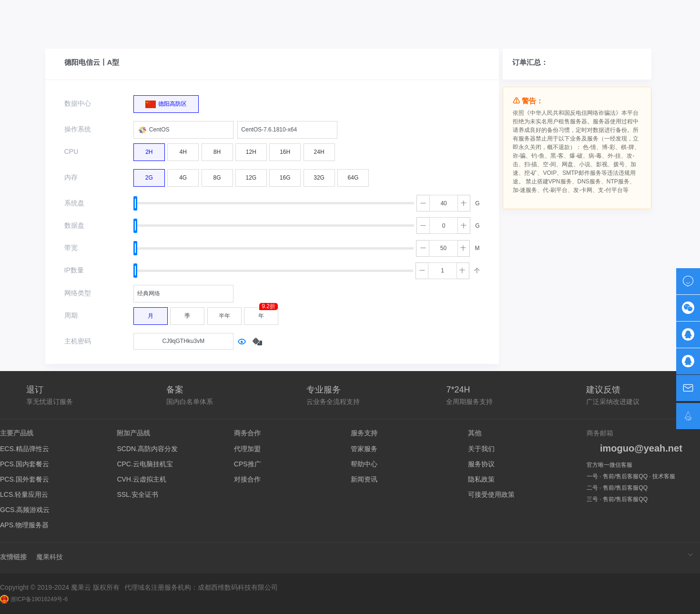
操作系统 (78, 129)
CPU (71, 151)
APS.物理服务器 (24, 525)
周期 (71, 315)
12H (251, 150)
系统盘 (74, 203)
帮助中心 (364, 464)
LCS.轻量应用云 (24, 494)
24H (319, 150)
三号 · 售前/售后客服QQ (617, 499)
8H (217, 150)
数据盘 (74, 225)
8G (217, 175)
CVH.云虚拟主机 (141, 479)
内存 (71, 177)
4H (183, 150)
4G (183, 175)
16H (285, 150)
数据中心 (78, 103)
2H (149, 150)
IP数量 (74, 270)
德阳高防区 (166, 102)
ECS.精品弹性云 (25, 449)
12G (251, 175)
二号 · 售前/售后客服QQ (617, 488)
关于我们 (481, 449)
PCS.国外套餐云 (25, 479)
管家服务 (364, 449)
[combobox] (183, 130)
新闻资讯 (364, 479)
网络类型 (78, 293)
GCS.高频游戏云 (25, 510)
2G (149, 175)
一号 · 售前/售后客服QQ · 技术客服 (631, 476)
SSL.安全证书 (137, 494)
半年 (224, 313)
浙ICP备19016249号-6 (34, 599)
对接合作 (247, 479)
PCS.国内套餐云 (25, 464)
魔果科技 (50, 557)
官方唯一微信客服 (609, 465)
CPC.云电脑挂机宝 (145, 464)
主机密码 (78, 341)
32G (319, 175)
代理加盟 (247, 449)
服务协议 (481, 464)
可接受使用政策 (491, 494)
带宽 (71, 248)
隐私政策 (481, 479)
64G (353, 175)
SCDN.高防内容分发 (147, 449)
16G (285, 175)
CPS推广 (248, 464)
